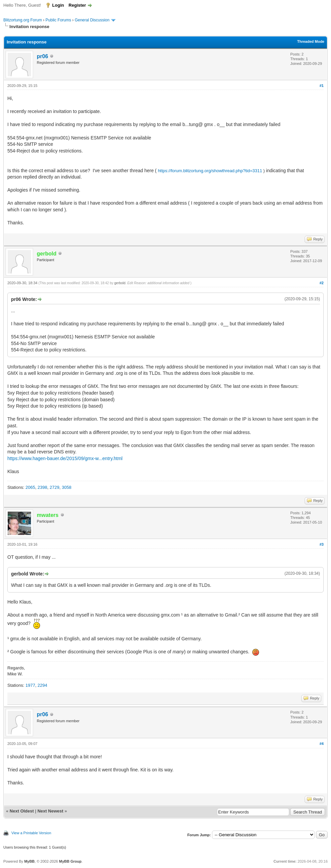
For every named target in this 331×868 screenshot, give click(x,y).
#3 (322, 544)
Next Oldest (22, 811)
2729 (55, 487)
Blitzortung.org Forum (23, 20)
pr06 (42, 56)
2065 (30, 487)
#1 (322, 86)
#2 (322, 283)
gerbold (120, 283)
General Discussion (92, 20)
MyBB (29, 861)
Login (58, 5)
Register (77, 5)
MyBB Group (70, 861)
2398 (42, 487)
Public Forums (58, 20)
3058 (67, 487)
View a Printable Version (31, 833)
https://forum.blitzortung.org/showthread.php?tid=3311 (210, 171)
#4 (322, 744)
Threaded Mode (311, 41)
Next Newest (50, 811)
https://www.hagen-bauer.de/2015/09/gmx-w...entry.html (65, 458)
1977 (30, 685)
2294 (42, 685)
